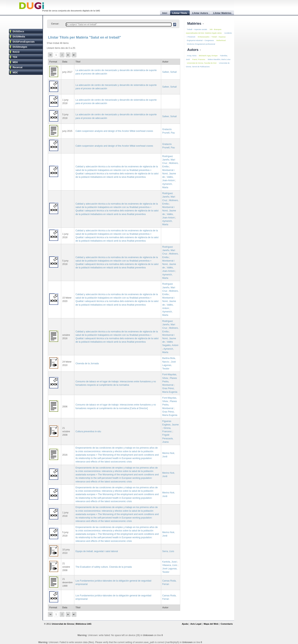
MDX (15, 62)
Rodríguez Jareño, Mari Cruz (169, 160)
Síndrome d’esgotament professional (201, 44)
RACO (16, 52)
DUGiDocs (18, 32)
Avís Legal (196, 624)
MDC (15, 73)
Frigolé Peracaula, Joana (168, 438)
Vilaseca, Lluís (170, 565)
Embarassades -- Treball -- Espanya (212, 37)
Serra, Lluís (168, 551)
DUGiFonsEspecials (24, 42)
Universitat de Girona (63, 624)
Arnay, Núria (192, 56)
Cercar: (55, 24)
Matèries (195, 23)
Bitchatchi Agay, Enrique (208, 56)
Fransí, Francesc (199, 59)
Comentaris (227, 624)
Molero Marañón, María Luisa (219, 59)
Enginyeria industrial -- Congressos (200, 40)
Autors (193, 50)
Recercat (18, 67)
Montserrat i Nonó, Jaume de (169, 174)
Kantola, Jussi (170, 562)
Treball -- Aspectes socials (197, 29)
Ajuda (185, 624)
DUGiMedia (19, 37)
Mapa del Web (211, 624)
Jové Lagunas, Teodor (169, 365)
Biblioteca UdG (84, 624)
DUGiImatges (20, 47)
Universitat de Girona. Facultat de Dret (202, 63)
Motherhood (221, 40)
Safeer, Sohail (170, 72)
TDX (15, 57)
